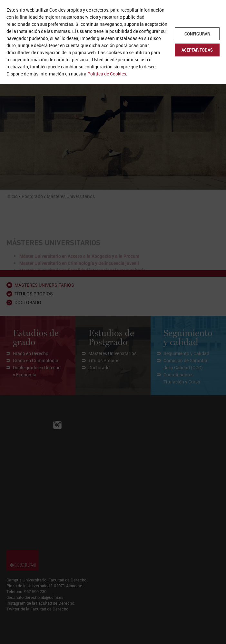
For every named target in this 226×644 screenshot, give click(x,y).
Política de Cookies (107, 74)
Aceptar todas (197, 50)
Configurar (197, 34)
